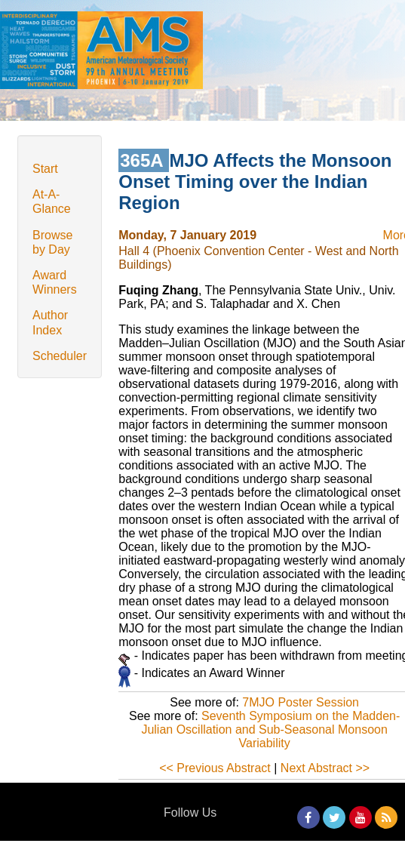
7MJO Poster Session (301, 702)
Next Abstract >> (325, 768)
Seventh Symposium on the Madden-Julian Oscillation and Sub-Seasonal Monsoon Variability (270, 729)
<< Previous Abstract (215, 768)
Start (45, 169)
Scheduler (60, 356)
